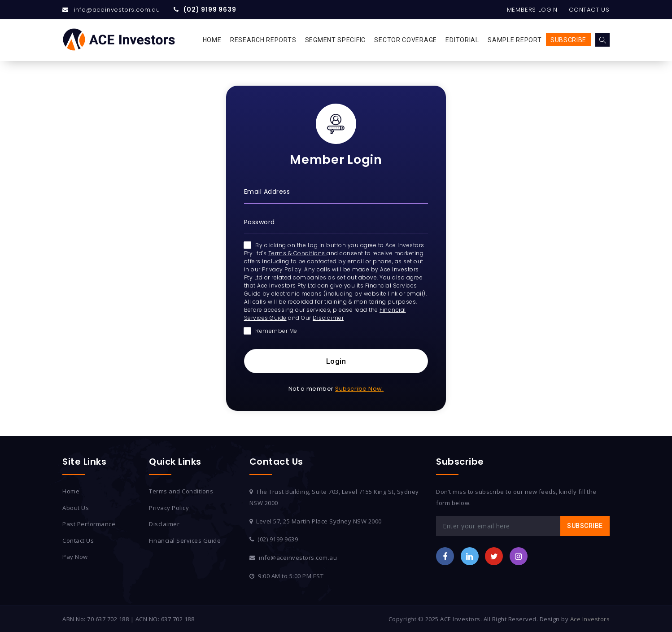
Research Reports (263, 40)
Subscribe (568, 40)
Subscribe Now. (359, 389)
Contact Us (589, 10)
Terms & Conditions (298, 253)
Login (336, 361)
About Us (76, 508)
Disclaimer (328, 318)
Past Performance (89, 524)
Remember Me (271, 331)
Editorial (462, 40)
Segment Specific (335, 40)
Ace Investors (590, 619)
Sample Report (515, 40)
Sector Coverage (406, 40)
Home (212, 40)
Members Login (532, 10)
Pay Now (75, 557)
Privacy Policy (282, 269)
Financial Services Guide (185, 540)
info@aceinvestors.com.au (117, 10)
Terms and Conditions (181, 491)
